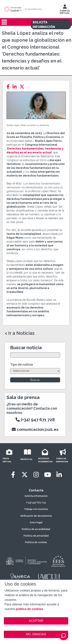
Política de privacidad (36, 536)
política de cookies (29, 609)
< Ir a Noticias (20, 333)
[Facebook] (9, 87)
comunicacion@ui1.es (35, 429)
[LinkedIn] (16, 87)
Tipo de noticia (22, 365)
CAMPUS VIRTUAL (65, 10)
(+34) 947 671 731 (36, 503)
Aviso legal (36, 522)
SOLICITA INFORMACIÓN (44, 25)
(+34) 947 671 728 (35, 420)
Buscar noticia (26, 348)
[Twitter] (23, 87)
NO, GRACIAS (36, 634)
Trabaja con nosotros (36, 509)
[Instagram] (36, 475)
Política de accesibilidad (36, 529)
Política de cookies (36, 542)
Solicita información (36, 496)
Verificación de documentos (36, 516)
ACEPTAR (36, 621)
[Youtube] (48, 475)
